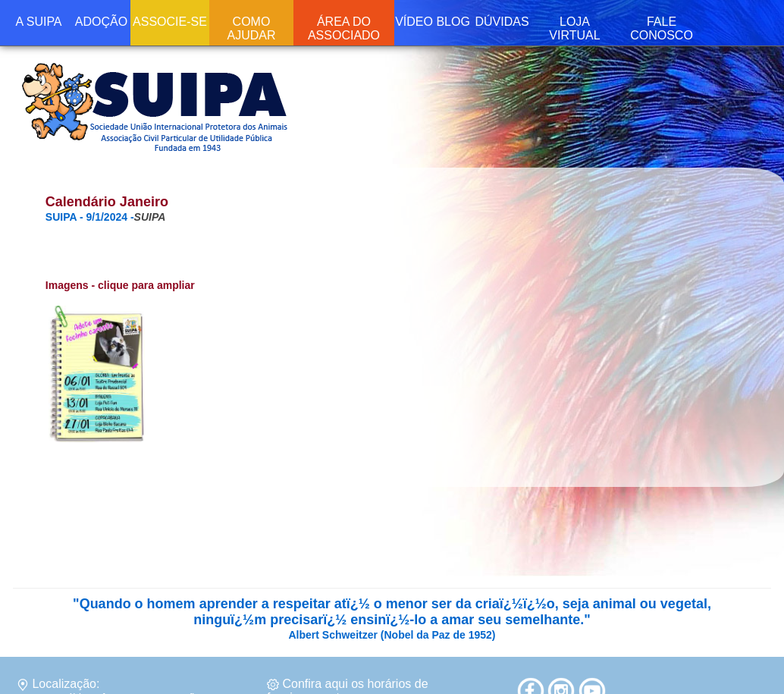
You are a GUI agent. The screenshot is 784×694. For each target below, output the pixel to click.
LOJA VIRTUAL (574, 28)
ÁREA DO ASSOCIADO (344, 28)
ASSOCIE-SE (170, 22)
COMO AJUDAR (251, 28)
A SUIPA (38, 22)
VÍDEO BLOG (433, 22)
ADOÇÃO (101, 22)
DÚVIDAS (502, 22)
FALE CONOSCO (662, 28)
